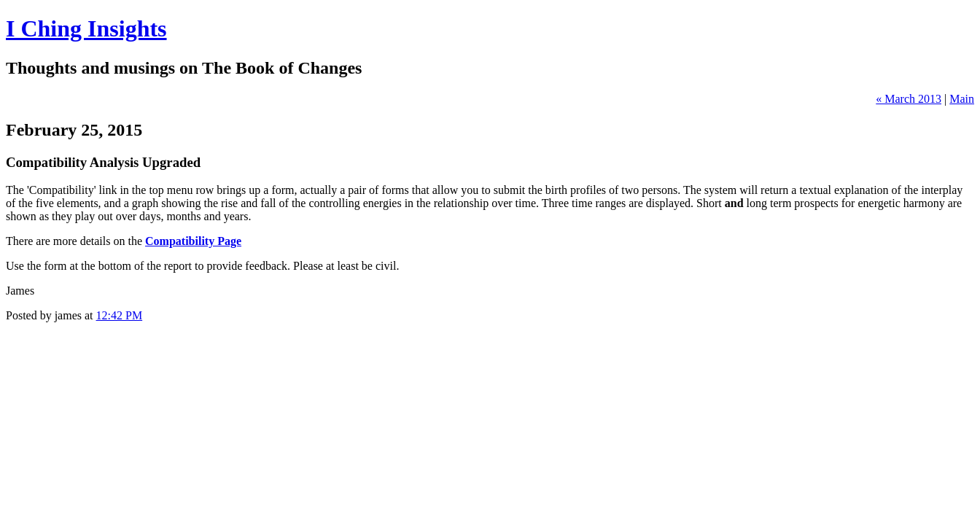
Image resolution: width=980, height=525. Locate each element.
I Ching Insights (86, 28)
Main (962, 99)
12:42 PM (120, 315)
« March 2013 (909, 99)
